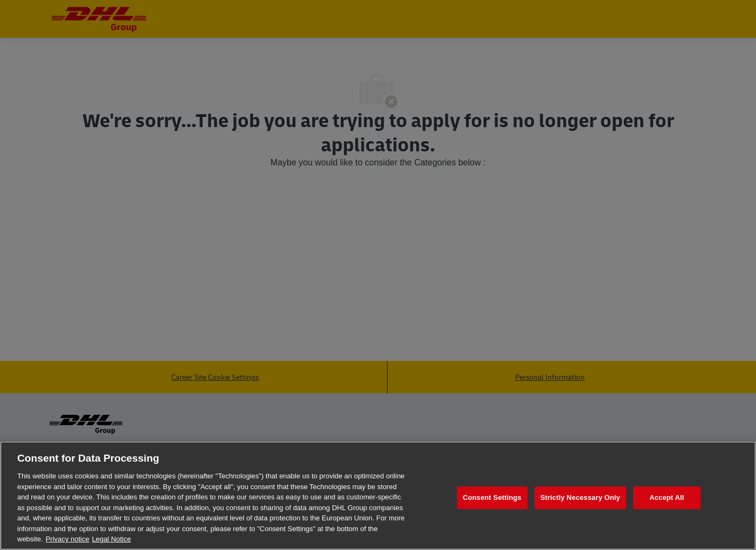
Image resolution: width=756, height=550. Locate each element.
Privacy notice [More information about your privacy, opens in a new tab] (68, 539)
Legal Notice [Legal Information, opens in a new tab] (112, 539)
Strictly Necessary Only (580, 497)
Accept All (667, 497)
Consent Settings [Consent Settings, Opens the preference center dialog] (492, 497)
